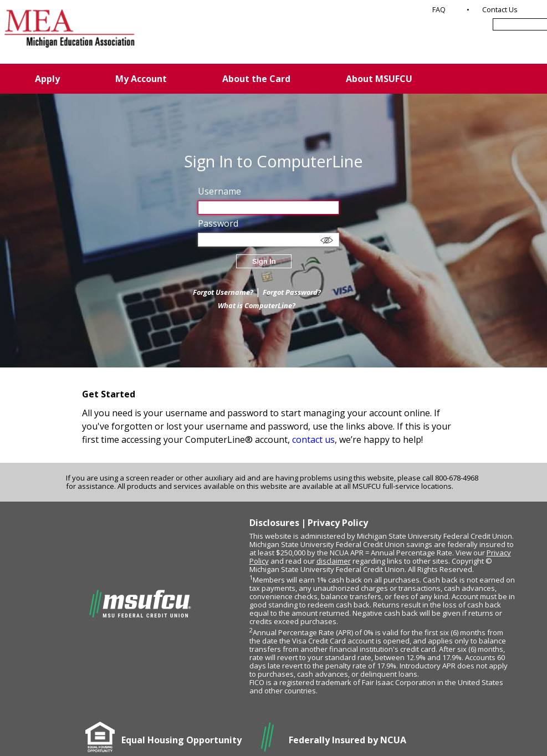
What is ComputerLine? (257, 305)
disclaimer (334, 561)
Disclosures (274, 523)
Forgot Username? (223, 292)
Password (218, 223)
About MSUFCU (379, 79)
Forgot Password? (292, 292)
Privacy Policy (338, 523)
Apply (47, 79)
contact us (313, 440)
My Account (141, 79)
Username (219, 191)
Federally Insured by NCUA (347, 740)
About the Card (256, 79)
